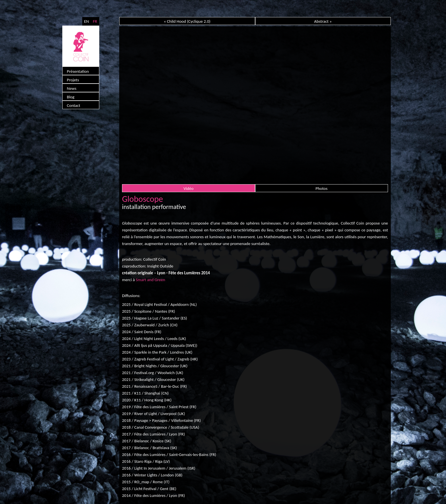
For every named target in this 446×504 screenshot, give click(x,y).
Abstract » (323, 21)
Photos (321, 188)
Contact (74, 105)
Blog (71, 97)
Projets (73, 80)
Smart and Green (150, 280)
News (72, 88)
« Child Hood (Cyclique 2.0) (187, 21)
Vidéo (188, 188)
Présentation (78, 71)
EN (86, 21)
